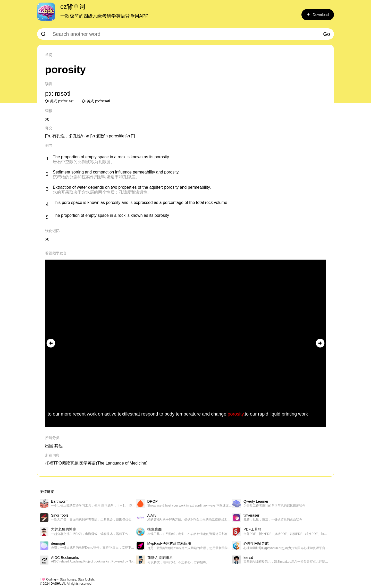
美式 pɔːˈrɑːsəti (60, 101)
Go (327, 34)
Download (318, 15)
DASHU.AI (58, 584)
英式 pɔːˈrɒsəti (96, 101)
